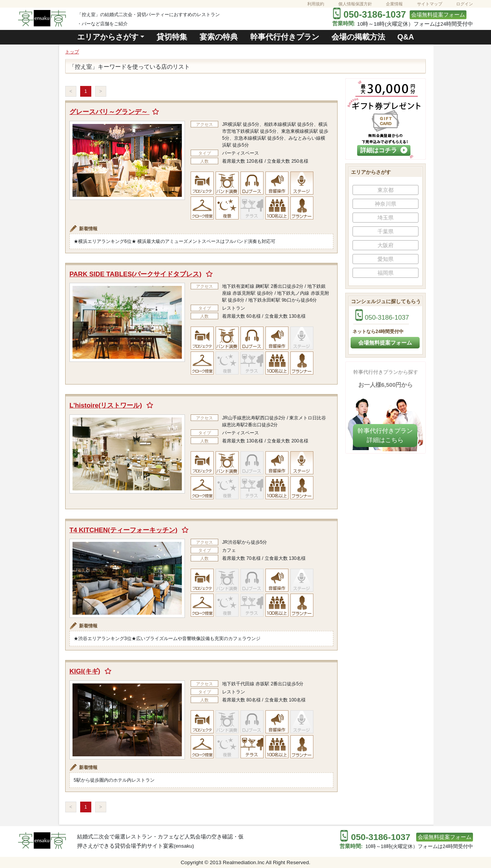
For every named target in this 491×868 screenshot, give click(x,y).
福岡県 (386, 273)
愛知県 (386, 259)
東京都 (386, 190)
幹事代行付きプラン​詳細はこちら (385, 435)
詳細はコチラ (384, 150)
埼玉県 (386, 218)
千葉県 (386, 231)
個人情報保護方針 (355, 4)
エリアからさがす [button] (108, 37)
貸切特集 (172, 37)
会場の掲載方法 (358, 37)
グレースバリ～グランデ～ (110, 112)
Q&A (406, 37)
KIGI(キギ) (85, 671)
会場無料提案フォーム (438, 15)
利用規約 (316, 4)
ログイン (465, 4)
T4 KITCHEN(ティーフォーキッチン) (123, 530)
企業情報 (394, 4)
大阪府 (386, 245)
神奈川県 (386, 204)
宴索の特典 (219, 37)
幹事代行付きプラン (285, 37)
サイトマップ (430, 4)
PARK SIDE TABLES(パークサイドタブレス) (135, 274)
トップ (72, 52)
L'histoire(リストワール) (106, 405)
